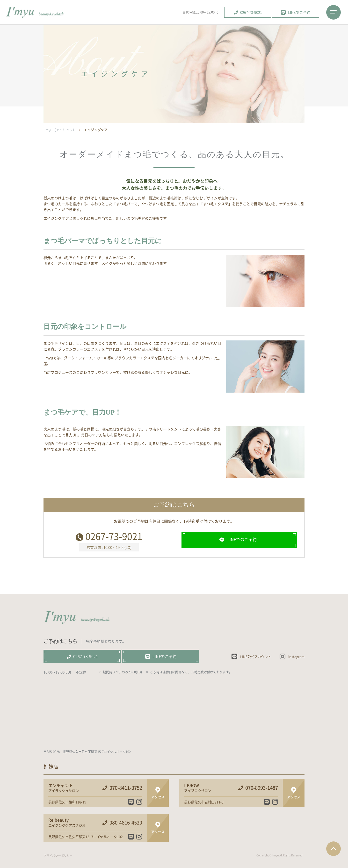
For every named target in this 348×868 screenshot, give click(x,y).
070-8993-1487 (262, 788)
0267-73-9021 (114, 536)
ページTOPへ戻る (333, 849)
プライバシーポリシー (58, 856)
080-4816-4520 (126, 823)
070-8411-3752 (126, 788)
